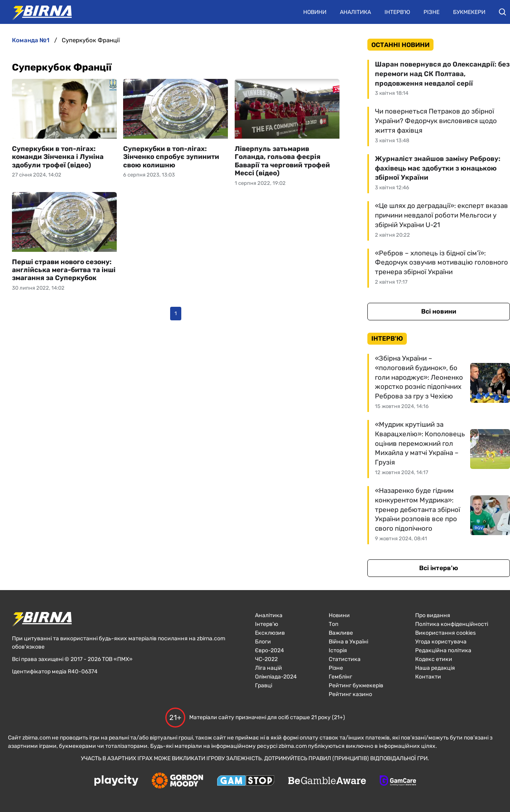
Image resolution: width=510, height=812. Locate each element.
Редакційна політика (443, 650)
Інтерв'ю (397, 12)
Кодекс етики (434, 659)
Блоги (263, 642)
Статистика (345, 659)
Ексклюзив (270, 633)
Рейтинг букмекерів (356, 685)
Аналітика (355, 12)
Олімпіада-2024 (276, 677)
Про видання (433, 615)
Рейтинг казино (350, 694)
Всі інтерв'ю (439, 568)
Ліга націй (269, 668)
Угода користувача (441, 642)
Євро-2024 (270, 650)
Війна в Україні (348, 642)
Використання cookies (445, 633)
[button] (502, 12)
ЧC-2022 (266, 659)
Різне (432, 12)
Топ (333, 624)
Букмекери (469, 12)
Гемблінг (340, 677)
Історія (338, 650)
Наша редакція (435, 668)
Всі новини (439, 311)
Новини (315, 12)
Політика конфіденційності (452, 624)
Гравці (264, 685)
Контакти (428, 677)
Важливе (341, 633)
